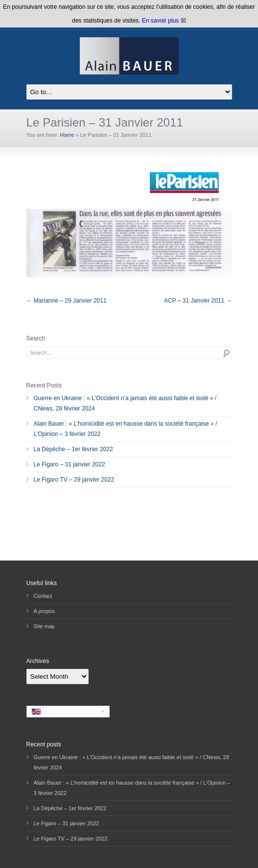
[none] (68, 712)
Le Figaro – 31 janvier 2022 (70, 464)
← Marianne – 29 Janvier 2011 (67, 301)
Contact (43, 596)
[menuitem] (68, 712)
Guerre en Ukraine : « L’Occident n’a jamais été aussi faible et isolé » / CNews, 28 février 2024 (125, 403)
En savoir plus (160, 21)
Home (67, 135)
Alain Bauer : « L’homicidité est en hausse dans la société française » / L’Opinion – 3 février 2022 (126, 429)
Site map (44, 626)
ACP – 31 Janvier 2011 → (198, 301)
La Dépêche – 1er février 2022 (73, 449)
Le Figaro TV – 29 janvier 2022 (74, 480)
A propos (44, 611)
